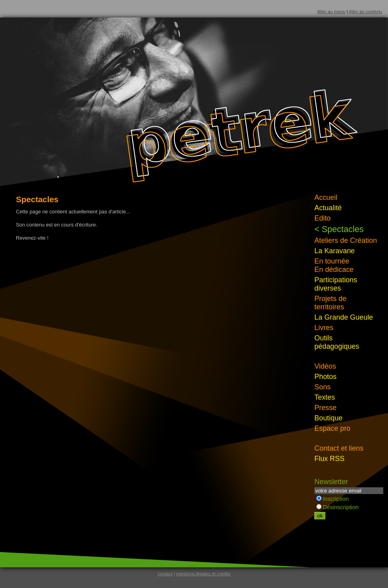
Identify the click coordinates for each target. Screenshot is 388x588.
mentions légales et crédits (203, 574)
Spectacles (343, 229)
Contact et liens (339, 448)
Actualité (328, 208)
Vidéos (325, 366)
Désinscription (337, 507)
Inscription (332, 499)
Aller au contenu (366, 12)
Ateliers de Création (346, 240)
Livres (324, 328)
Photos (326, 377)
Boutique (329, 418)
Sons (323, 387)
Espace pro (332, 428)
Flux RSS (330, 459)
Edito (323, 218)
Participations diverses (336, 284)
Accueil (326, 197)
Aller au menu (331, 12)
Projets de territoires (330, 303)
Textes (325, 397)
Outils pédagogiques (337, 342)
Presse (326, 408)
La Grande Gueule (344, 317)
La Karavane (335, 251)
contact (165, 574)
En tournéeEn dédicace (334, 265)
